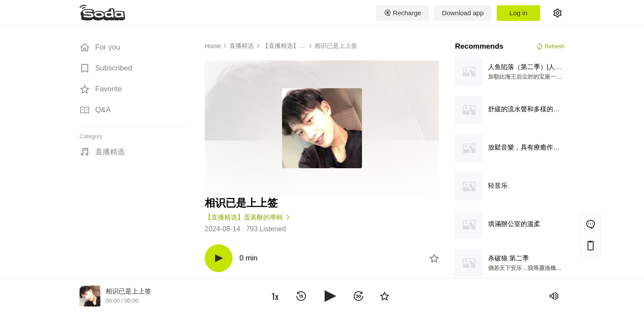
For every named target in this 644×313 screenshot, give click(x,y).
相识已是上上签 (336, 46)
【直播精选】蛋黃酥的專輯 (284, 46)
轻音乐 (498, 185)
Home (213, 46)
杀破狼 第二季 (508, 258)
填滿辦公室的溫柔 (514, 224)
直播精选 (110, 152)
